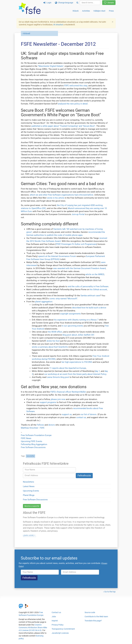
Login (47, 3)
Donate (109, 3)
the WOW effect (55, 332)
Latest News (29, 486)
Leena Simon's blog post (58, 377)
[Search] (77, 3)
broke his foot (53, 341)
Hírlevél (27, 34)
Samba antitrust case (90, 296)
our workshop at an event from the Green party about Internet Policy (75, 374)
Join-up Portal (78, 214)
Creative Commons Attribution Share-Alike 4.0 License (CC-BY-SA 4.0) (33, 628)
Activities (86, 11)
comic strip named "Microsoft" (63, 299)
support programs (48, 402)
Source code (90, 612)
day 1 (97, 371)
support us (67, 414)
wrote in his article (56, 198)
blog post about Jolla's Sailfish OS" (78, 335)
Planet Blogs (29, 495)
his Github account (98, 290)
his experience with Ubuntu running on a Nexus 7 (76, 320)
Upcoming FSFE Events (32, 441)
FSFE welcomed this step (76, 86)
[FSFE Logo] (30, 8)
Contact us (56, 612)
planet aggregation (44, 302)
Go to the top (110, 592)
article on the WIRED (95, 274)
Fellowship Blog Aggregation (34, 444)
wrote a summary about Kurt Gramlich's (50, 347)
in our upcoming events (72, 326)
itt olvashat (58, 25)
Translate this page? (93, 621)
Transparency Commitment (63, 629)
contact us (81, 417)
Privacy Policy (58, 625)
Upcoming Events (31, 491)
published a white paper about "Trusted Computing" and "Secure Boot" (63, 126)
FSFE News (26, 438)
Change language (64, 3)
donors (52, 425)
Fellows (40, 425)
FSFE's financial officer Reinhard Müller (68, 392)
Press (111, 11)
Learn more (28, 535)
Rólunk (76, 11)
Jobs (54, 617)
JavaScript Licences (60, 633)
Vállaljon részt (99, 11)
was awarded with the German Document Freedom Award (79, 268)
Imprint (55, 621)
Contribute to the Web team (96, 617)
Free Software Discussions (33, 447)
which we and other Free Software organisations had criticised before (61, 195)
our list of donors (88, 414)
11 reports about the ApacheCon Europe (68, 368)
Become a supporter (32, 506)
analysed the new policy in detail (73, 104)
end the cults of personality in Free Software (88, 286)
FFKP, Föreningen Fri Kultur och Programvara (76, 244)
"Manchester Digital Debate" (51, 66)
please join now (58, 399)
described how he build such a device (89, 308)
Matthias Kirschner (30, 428)
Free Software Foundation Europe (36, 435)
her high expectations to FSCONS (77, 362)
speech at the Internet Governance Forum (57, 256)
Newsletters (29, 482)
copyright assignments (70, 314)
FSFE (42, 428)
